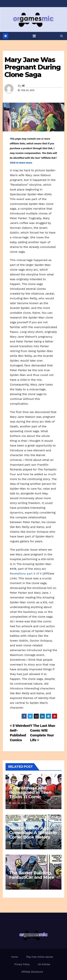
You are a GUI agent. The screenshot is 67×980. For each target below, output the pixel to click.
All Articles (44, 964)
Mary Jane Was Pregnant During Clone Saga (33, 67)
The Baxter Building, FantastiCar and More (32, 875)
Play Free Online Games (40, 957)
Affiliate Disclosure (32, 972)
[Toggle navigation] (34, 36)
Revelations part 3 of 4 (26, 574)
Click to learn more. (21, 163)
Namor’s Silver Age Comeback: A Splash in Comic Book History (33, 833)
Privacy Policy (22, 964)
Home (15, 957)
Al (23, 86)
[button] (62, 36)
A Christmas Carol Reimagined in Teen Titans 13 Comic (30, 792)
